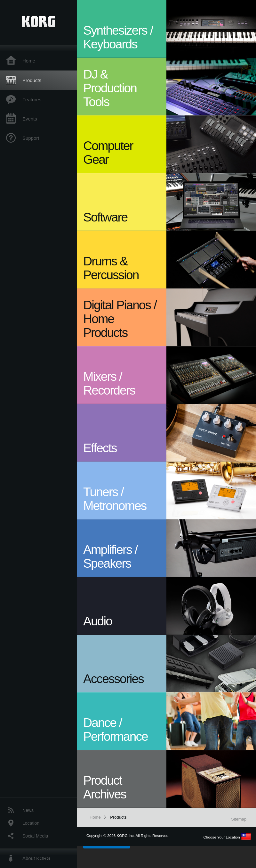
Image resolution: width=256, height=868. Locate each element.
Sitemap (239, 819)
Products (32, 80)
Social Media (35, 836)
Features (32, 100)
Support (31, 138)
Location (31, 823)
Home (29, 61)
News (28, 810)
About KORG (36, 858)
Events (30, 119)
